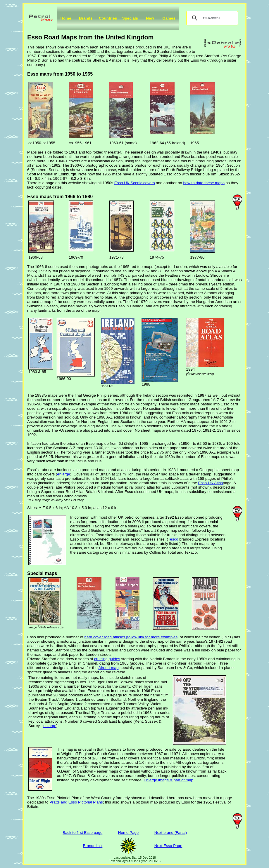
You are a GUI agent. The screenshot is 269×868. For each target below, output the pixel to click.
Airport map (109, 668)
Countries (108, 18)
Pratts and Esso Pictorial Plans (76, 802)
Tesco (173, 539)
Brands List (93, 846)
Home (66, 18)
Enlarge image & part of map (168, 780)
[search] (211, 18)
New (150, 18)
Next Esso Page (168, 846)
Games (169, 18)
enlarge (63, 474)
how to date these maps (204, 183)
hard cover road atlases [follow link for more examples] (132, 637)
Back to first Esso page (82, 833)
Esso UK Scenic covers (135, 183)
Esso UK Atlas (211, 483)
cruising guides (107, 659)
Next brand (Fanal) (171, 833)
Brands (86, 18)
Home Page (128, 833)
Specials (130, 18)
